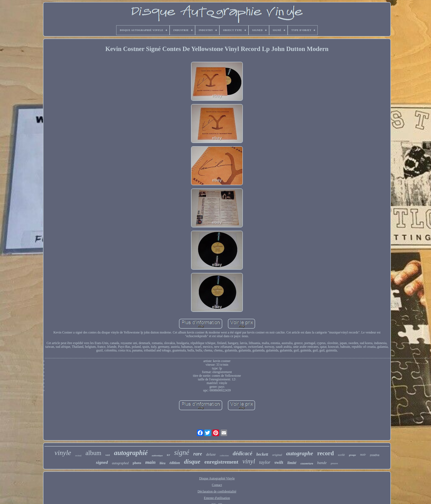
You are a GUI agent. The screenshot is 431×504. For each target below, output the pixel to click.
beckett (262, 454)
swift (279, 462)
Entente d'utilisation (217, 498)
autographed (120, 463)
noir (363, 455)
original (277, 455)
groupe (352, 455)
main (150, 462)
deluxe (211, 454)
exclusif (78, 456)
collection (224, 455)
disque (192, 461)
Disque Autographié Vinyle (217, 478)
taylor (265, 462)
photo (137, 463)
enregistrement (222, 462)
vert (108, 455)
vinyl (249, 461)
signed (102, 462)
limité (292, 463)
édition (175, 463)
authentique (157, 455)
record (326, 453)
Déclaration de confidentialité (217, 491)
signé (182, 452)
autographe (299, 453)
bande (322, 463)
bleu (162, 463)
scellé (341, 455)
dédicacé (242, 453)
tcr (169, 455)
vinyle (63, 453)
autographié (131, 453)
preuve (334, 463)
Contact (217, 485)
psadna (375, 455)
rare (198, 454)
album (93, 453)
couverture (307, 464)
